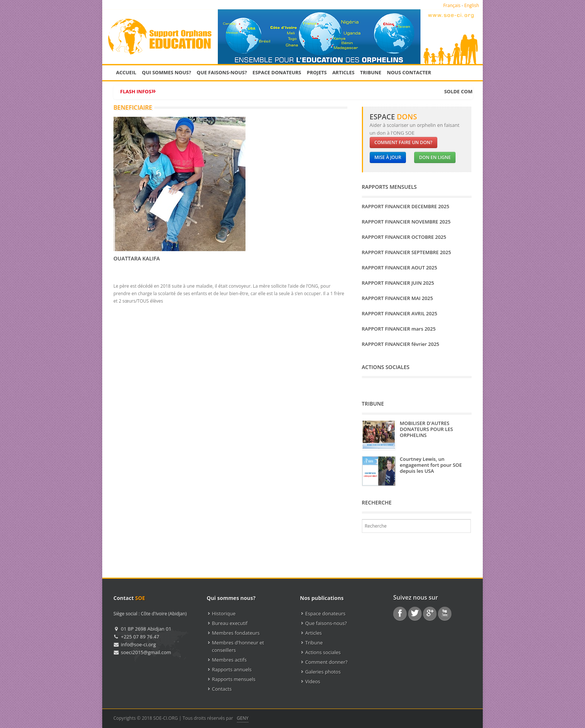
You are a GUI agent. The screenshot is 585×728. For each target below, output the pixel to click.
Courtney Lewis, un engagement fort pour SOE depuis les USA (431, 465)
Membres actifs (229, 660)
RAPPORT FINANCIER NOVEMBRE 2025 (406, 222)
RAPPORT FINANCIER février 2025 (401, 344)
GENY (243, 718)
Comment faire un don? (403, 142)
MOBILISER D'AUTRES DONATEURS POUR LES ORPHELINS (427, 429)
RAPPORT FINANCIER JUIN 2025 (398, 283)
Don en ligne (435, 157)
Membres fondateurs (236, 633)
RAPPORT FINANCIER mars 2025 (399, 329)
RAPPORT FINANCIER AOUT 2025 (400, 268)
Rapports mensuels (234, 679)
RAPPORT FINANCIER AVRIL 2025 (400, 313)
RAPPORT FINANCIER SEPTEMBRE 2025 (406, 252)
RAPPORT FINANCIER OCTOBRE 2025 (404, 237)
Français (452, 5)
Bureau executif (230, 623)
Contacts (222, 689)
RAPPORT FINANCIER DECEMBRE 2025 (406, 206)
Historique (224, 613)
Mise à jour (388, 157)
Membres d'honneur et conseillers (238, 646)
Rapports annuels (232, 669)
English (472, 5)
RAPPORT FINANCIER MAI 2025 (398, 298)
